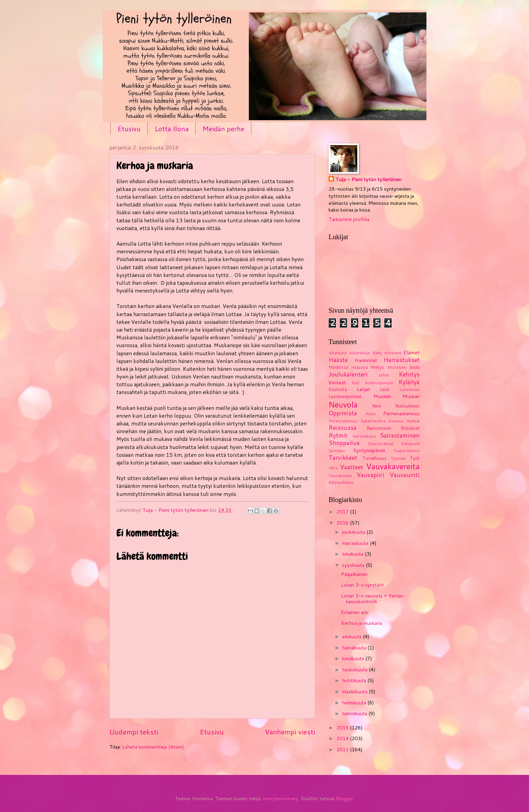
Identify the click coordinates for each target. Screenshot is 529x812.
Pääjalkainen (354, 574)
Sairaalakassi (364, 436)
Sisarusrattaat (381, 443)
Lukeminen (410, 389)
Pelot (370, 414)
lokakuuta (353, 554)
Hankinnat (366, 360)
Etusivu (129, 129)
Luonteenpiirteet (345, 396)
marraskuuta (356, 543)
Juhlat (384, 375)
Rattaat (413, 421)
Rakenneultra (373, 421)
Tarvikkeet (343, 458)
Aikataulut (338, 353)
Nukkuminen (407, 406)
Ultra (333, 468)
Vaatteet (352, 467)
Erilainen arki (355, 612)
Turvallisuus (374, 458)
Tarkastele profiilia (349, 219)
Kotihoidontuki (379, 383)
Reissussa (343, 428)
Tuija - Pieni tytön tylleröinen (368, 179)
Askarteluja (359, 353)
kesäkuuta (354, 658)
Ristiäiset (410, 428)
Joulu (414, 367)
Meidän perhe (223, 129)
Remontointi (379, 428)
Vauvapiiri (370, 475)
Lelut (385, 389)
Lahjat (363, 389)
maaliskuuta (355, 691)
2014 (343, 738)
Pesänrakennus (343, 421)
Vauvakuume (340, 475)
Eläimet (412, 352)
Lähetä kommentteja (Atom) (153, 747)
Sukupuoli (410, 443)
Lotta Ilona (172, 129)
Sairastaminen (400, 435)
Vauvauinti (405, 475)
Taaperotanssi (407, 451)
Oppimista (343, 413)
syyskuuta (354, 565)
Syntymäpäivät (369, 450)
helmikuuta (355, 703)
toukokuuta (355, 669)
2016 (343, 523)
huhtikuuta (355, 680)
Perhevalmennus (401, 413)
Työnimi (398, 458)
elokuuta (352, 636)
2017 (343, 512)
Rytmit (338, 435)
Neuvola (343, 404)
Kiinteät (337, 382)
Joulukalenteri (348, 374)
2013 (343, 749)
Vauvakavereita (393, 466)
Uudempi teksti (134, 732)
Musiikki (382, 396)
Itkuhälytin (397, 367)
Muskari (411, 396)
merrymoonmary (281, 798)
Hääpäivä (359, 367)
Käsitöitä (338, 389)
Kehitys (409, 374)
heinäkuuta (355, 648)
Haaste (338, 360)
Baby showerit (387, 353)
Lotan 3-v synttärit (363, 585)
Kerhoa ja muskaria (361, 623)
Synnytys (337, 451)
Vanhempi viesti (290, 732)
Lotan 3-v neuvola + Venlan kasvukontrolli (372, 599)
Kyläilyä (409, 382)
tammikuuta (355, 713)
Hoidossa (338, 367)
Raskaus (396, 421)
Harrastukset (402, 360)
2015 (343, 727)
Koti (355, 383)
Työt (415, 458)
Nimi (377, 406)
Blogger (344, 798)
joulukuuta (354, 532)
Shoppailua (344, 443)
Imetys (377, 367)
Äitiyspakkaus (341, 482)
